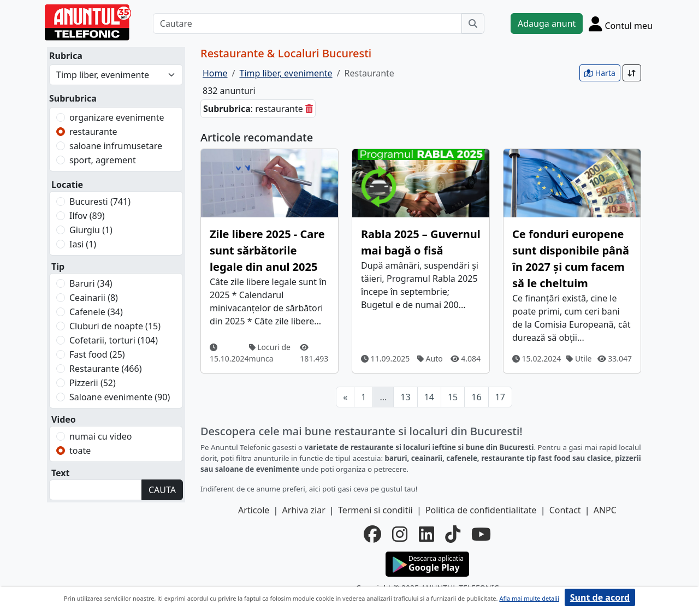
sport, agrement (103, 160)
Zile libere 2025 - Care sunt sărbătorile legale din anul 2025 (267, 250)
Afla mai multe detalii (529, 598)
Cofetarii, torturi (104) (114, 340)
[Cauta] (473, 23)
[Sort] (632, 73)
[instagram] (400, 534)
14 (429, 397)
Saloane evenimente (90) (120, 397)
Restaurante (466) (105, 369)
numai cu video (101, 436)
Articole (254, 510)
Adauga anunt (547, 23)
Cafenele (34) (96, 312)
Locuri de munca (270, 353)
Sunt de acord (600, 597)
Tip (58, 266)
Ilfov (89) (87, 216)
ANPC (605, 510)
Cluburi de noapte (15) (115, 326)
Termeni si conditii (375, 510)
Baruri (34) (91, 283)
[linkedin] (426, 534)
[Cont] (621, 23)
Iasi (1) (83, 244)
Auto (430, 359)
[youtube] (481, 534)
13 (405, 397)
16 (476, 397)
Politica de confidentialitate (481, 510)
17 (500, 397)
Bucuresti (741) (100, 202)
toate (80, 451)
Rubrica (66, 56)
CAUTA (162, 490)
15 (453, 397)
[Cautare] (307, 23)
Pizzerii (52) (93, 383)
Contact (565, 510)
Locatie (67, 185)
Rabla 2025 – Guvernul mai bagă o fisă (421, 242)
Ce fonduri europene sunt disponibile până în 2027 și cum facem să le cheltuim (571, 259)
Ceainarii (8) (94, 298)
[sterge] (309, 109)
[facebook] (372, 534)
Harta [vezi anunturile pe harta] (600, 73)
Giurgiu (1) (91, 230)
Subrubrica (73, 98)
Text (61, 473)
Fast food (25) (97, 354)
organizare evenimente (117, 117)
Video (64, 419)
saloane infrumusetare (116, 146)
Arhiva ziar (303, 510)
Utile (579, 359)
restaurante (93, 132)
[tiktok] (453, 534)
